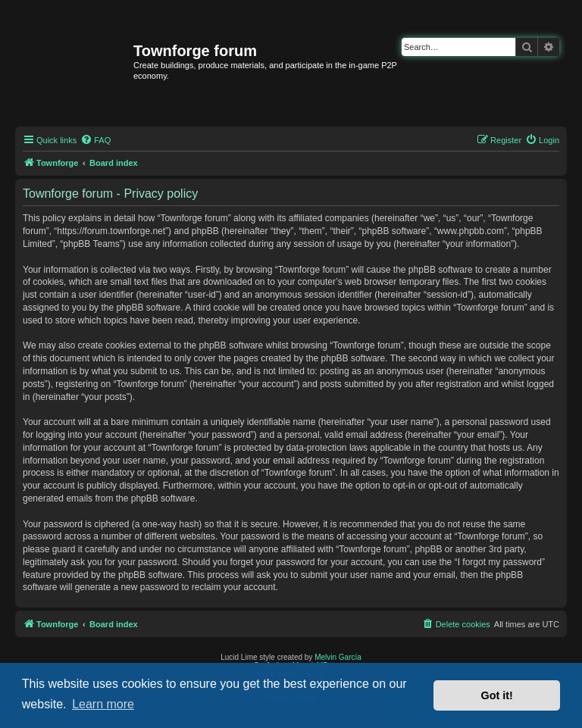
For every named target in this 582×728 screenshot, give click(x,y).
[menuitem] (95, 140)
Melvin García (338, 657)
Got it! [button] (497, 695)
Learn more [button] (103, 704)
